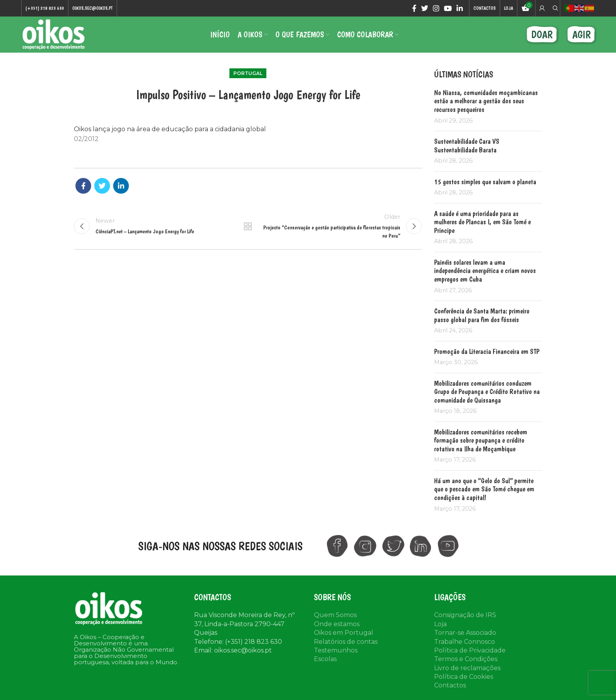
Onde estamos (337, 625)
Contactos (450, 686)
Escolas (325, 660)
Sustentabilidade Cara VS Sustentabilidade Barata (467, 147)
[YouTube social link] (448, 8)
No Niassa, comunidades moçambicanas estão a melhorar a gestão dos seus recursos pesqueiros (486, 102)
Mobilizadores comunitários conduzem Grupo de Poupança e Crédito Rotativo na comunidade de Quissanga (487, 392)
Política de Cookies (464, 678)
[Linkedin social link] (460, 8)
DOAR (542, 35)
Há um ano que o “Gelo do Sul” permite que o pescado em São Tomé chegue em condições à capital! (484, 490)
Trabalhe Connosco (465, 642)
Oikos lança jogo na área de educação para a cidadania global (170, 130)
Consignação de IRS (465, 616)
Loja (440, 625)
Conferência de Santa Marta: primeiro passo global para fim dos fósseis (482, 316)
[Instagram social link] (436, 8)
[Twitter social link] (425, 8)
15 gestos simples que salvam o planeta (485, 183)
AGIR (582, 35)
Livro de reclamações (467, 669)
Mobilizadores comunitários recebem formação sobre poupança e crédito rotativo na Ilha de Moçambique (481, 442)
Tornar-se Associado (465, 634)
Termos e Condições (466, 660)
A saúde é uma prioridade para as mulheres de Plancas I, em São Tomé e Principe (482, 223)
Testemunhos (336, 651)
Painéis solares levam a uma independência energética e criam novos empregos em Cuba (485, 272)
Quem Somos (335, 616)
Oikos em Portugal (344, 634)
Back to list (248, 227)
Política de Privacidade (470, 651)
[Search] (554, 8)
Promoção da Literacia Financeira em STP (487, 352)
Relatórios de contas (346, 642)
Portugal (248, 74)
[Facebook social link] (414, 8)
